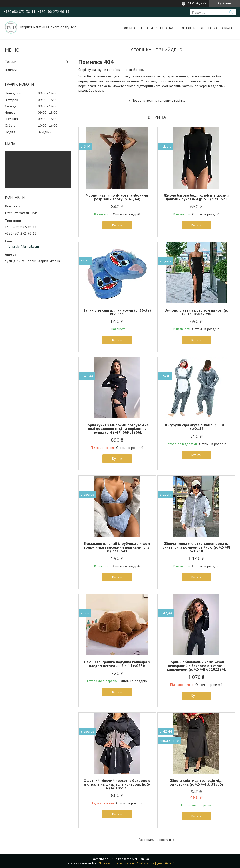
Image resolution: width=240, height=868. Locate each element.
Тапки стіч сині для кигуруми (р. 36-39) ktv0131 (117, 312)
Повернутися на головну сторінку (159, 100)
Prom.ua (143, 859)
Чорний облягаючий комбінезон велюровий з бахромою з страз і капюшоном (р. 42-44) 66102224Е (196, 666)
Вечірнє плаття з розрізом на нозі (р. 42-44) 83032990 (196, 312)
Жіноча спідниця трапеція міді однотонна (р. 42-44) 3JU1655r (196, 782)
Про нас (167, 28)
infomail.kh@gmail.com (22, 246)
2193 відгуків (197, 3)
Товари (147, 28)
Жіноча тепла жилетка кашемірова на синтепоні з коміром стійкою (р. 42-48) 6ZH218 (196, 547)
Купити (117, 225)
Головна (128, 28)
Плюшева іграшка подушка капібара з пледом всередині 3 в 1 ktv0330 (117, 664)
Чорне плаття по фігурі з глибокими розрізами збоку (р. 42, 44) (117, 197)
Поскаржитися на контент (117, 863)
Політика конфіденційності (155, 863)
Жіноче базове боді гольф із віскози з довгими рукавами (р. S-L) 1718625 (196, 197)
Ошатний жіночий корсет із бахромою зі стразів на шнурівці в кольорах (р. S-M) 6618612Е (117, 784)
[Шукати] (231, 12)
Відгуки (11, 70)
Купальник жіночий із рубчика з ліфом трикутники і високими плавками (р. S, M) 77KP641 (117, 547)
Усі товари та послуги (155, 840)
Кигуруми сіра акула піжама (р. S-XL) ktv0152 (196, 427)
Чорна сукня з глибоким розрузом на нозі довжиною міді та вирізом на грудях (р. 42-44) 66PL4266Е (117, 429)
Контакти (187, 28)
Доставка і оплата (217, 28)
